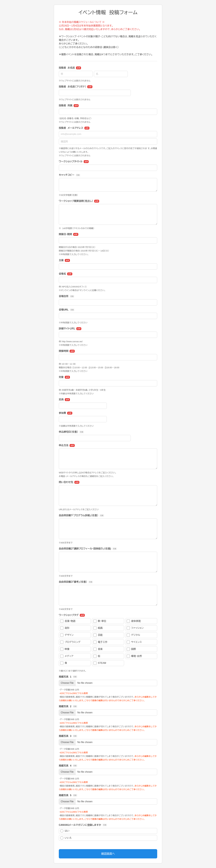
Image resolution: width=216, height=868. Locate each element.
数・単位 (100, 621)
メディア (67, 656)
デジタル (133, 635)
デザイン (67, 635)
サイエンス (134, 642)
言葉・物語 (68, 621)
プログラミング (70, 642)
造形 (65, 628)
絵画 (98, 628)
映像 (65, 649)
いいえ (66, 838)
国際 (131, 649)
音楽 (98, 649)
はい (65, 831)
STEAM (100, 663)
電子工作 (100, 642)
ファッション (135, 628)
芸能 (98, 635)
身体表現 (134, 621)
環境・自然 (134, 656)
